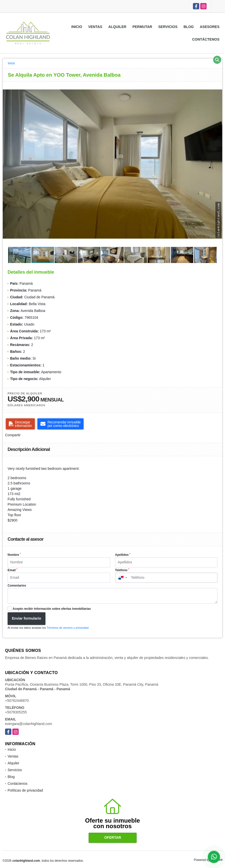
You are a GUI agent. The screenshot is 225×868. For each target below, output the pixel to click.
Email (12, 570)
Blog (189, 27)
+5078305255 (16, 712)
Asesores (210, 27)
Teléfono (122, 570)
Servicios (168, 27)
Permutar (142, 27)
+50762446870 (17, 701)
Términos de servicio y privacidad (68, 628)
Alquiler (117, 27)
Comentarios (17, 586)
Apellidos (123, 555)
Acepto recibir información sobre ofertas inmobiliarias (52, 609)
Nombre (14, 555)
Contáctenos (206, 39)
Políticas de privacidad (25, 790)
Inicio (77, 27)
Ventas (95, 27)
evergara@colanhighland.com (29, 724)
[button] (218, 86)
